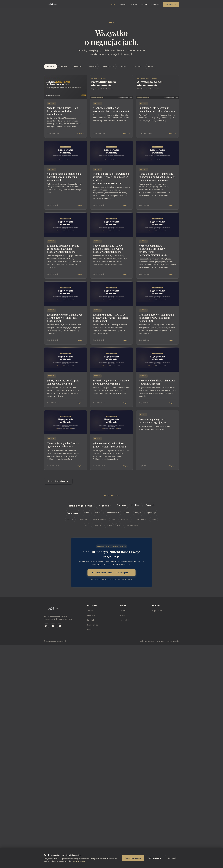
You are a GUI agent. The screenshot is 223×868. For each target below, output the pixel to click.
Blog (113, 4)
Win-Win (98, 514)
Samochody (137, 67)
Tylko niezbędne (155, 858)
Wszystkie (50, 67)
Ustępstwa (83, 520)
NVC (86, 526)
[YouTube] (60, 626)
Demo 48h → (171, 4)
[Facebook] (53, 626)
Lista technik (125, 620)
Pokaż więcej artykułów (58, 481)
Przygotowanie (140, 520)
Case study (97, 526)
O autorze (155, 4)
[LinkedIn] (46, 626)
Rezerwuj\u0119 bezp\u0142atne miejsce (112, 573)
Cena (113, 520)
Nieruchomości (108, 67)
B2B (119, 526)
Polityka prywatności (147, 641)
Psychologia (151, 514)
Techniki (123, 4)
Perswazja (150, 506)
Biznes (123, 67)
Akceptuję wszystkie (133, 858)
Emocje (70, 520)
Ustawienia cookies (173, 641)
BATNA (87, 514)
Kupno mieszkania (132, 526)
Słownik (134, 4)
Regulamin (160, 641)
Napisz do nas (157, 611)
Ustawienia (172, 858)
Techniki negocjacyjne (80, 507)
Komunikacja (73, 514)
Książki (144, 4)
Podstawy (78, 67)
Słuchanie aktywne (99, 520)
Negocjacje (105, 507)
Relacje (109, 526)
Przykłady (92, 67)
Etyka (154, 520)
